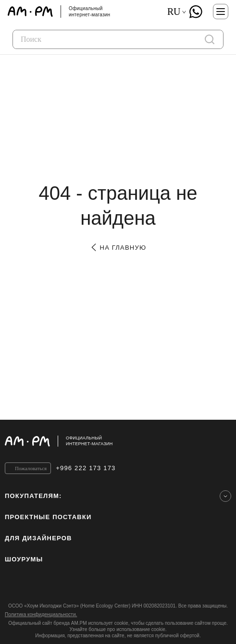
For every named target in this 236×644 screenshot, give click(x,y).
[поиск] (210, 39)
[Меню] (221, 12)
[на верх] (222, 441)
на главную (118, 248)
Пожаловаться (31, 468)
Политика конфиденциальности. (41, 614)
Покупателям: (33, 496)
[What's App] (196, 12)
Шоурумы (24, 559)
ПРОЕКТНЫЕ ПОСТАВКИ (48, 517)
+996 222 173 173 (86, 468)
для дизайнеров (38, 538)
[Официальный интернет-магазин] (118, 441)
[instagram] (9, 585)
